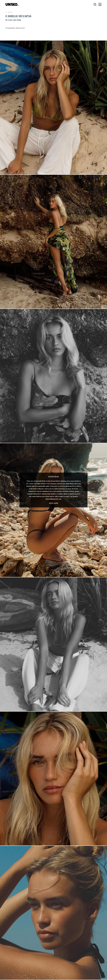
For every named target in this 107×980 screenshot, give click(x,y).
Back (10, 12)
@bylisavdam (21, 28)
